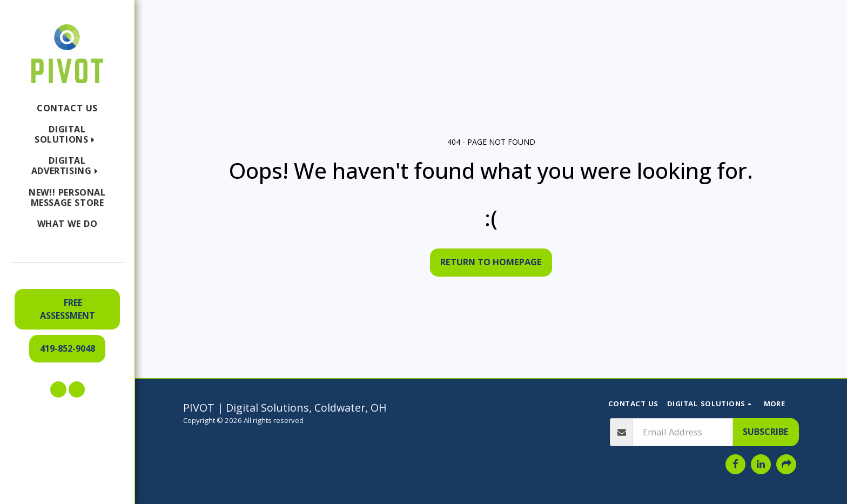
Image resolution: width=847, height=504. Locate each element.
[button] (67, 135)
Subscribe (766, 431)
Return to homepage (491, 262)
